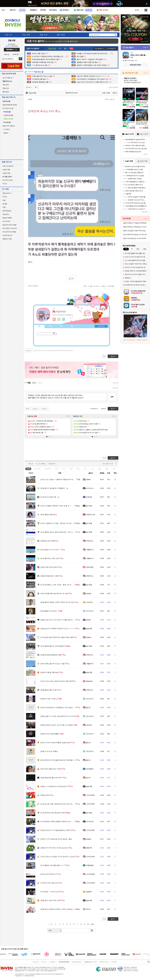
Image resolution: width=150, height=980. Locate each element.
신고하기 (97, 286)
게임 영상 (6, 214)
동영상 (5, 133)
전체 (28, 469)
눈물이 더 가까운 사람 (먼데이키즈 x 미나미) (58, 716)
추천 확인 (111, 286)
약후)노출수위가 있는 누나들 (52, 664)
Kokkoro (89, 637)
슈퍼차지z (89, 602)
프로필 (50, 326)
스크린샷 (6, 129)
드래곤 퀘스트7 (7, 235)
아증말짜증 (90, 865)
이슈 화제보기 (111, 48)
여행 (4, 207)
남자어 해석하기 (48, 874)
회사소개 (36, 962)
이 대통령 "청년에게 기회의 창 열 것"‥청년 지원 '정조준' (62, 506)
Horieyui (89, 593)
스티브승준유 (91, 874)
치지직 (5, 197)
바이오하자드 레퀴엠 (9, 232)
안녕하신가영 (91, 515)
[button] (47, 437)
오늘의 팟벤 (6, 173)
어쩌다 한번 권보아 (49, 567)
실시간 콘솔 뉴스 (8, 78)
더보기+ (68, 416)
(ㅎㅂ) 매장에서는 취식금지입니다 (54, 786)
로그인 (137, 10)
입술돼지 (89, 892)
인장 (39, 326)
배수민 (88, 909)
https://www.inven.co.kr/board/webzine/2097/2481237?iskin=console (53, 351)
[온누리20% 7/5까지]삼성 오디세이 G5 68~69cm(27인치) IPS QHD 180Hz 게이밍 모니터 (136, 235)
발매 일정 (6, 92)
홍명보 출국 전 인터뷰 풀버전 (53, 646)
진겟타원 (89, 497)
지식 (85, 469)
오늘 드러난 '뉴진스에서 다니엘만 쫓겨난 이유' (58, 620)
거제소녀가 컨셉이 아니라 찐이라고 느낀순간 (58, 857)
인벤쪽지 (54, 319)
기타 (114, 469)
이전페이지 (94, 409)
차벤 (4, 200)
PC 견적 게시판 (7, 180)
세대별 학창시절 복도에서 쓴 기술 (54, 593)
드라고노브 (90, 488)
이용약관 (52, 962)
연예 (48, 469)
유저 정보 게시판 (8, 108)
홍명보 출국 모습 (48, 690)
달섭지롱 (89, 629)
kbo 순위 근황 (47, 541)
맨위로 (104, 409)
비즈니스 (44, 962)
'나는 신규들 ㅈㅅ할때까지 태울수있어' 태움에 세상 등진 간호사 (64, 479)
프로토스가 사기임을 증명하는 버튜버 (55, 830)
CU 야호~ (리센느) (49, 699)
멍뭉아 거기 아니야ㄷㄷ (51, 550)
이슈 (37, 469)
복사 (36, 87)
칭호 (72, 326)
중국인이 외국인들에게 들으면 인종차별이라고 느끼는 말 (62, 760)
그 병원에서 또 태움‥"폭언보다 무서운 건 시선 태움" (61, 523)
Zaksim (88, 479)
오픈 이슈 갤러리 (8, 166)
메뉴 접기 (101, 326)
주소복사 (29, 351)
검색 (20, 59)
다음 (92, 924)
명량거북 (89, 848)
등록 (112, 397)
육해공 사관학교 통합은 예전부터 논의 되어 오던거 (60, 821)
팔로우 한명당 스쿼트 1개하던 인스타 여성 (57, 602)
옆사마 (88, 778)
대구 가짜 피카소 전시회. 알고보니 (54, 848)
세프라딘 (89, 725)
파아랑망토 (90, 769)
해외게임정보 (7, 211)
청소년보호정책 (77, 962)
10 (88, 924)
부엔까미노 (90, 541)
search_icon (115, 35)
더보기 (64, 319)
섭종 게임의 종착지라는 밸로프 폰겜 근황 (57, 637)
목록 (106, 99)
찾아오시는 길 (104, 962)
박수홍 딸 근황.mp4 (49, 672)
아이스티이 (90, 611)
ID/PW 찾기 (16, 54)
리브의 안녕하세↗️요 (50, 734)
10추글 (43, 464)
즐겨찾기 (53, 464)
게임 (78, 469)
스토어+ (146, 73)
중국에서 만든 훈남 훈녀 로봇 (53, 813)
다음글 (34, 409)
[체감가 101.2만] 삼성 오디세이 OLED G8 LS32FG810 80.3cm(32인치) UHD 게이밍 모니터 (136, 238)
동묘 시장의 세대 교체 (50, 900)
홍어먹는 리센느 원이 (50, 558)
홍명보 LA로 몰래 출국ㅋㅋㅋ (53, 865)
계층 (99, 469)
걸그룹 (5, 204)
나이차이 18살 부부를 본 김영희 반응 (55, 743)
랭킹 (61, 326)
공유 (85, 286)
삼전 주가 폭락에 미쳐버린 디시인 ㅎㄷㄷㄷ (57, 629)
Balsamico (89, 681)
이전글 (44, 409)
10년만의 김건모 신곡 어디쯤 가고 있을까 (57, 725)
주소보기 (29, 87)
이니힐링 (59, 319)
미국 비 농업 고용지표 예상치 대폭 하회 (56, 681)
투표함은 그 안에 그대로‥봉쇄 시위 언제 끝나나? (60, 585)
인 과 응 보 (46, 751)
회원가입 (7, 54)
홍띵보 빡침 (47, 515)
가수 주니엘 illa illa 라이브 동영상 (54, 839)
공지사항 (114, 962)
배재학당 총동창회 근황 (51, 655)
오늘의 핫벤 (6, 170)
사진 (92, 469)
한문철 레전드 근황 (49, 576)
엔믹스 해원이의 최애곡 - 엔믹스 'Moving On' (58, 909)
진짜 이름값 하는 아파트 (51, 769)
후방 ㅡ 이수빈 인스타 (50, 892)
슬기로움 (89, 506)
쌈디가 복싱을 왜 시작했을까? (53, 488)
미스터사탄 (90, 821)
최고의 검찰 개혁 (48, 497)
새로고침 (115, 383)
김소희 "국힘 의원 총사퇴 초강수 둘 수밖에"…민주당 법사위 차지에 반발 (67, 804)
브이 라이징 (6, 221)
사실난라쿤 (31, 93)
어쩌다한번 (90, 567)
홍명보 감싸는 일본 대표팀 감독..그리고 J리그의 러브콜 (61, 532)
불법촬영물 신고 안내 (91, 962)
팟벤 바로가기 (7, 193)
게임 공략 (6, 85)
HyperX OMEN (7, 218)
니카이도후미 (91, 795)
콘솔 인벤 (12, 40)
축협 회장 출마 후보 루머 (51, 778)
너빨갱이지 (90, 550)
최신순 (40, 383)
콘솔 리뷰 (6, 88)
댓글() (112, 99)
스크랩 (90, 286)
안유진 (45, 795)
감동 (107, 469)
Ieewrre (88, 620)
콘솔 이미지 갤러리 (9, 126)
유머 (57, 469)
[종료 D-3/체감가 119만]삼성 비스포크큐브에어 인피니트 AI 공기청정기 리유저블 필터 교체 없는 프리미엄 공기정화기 (136, 227)
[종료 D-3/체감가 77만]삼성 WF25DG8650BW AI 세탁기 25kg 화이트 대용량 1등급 (136, 223)
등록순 (34, 383)
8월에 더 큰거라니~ (49, 611)
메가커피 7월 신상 (49, 883)
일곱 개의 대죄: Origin (9, 225)
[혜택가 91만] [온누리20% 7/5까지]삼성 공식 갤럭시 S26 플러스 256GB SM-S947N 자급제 (136, 231)
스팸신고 (104, 286)
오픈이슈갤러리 (113, 87)
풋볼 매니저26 (7, 239)
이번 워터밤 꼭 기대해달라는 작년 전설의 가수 (58, 707)
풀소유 (88, 707)
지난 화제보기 (99, 48)
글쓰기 (113, 458)
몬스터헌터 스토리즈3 (10, 228)
